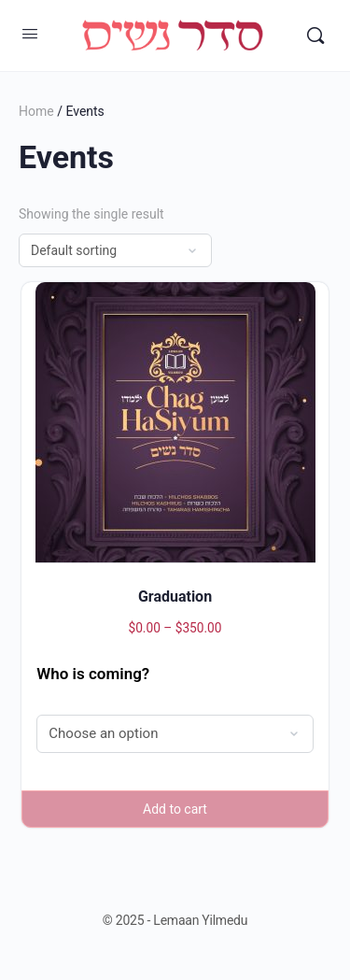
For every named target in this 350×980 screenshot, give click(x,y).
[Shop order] (115, 250)
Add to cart (175, 809)
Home (36, 111)
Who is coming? (93, 674)
